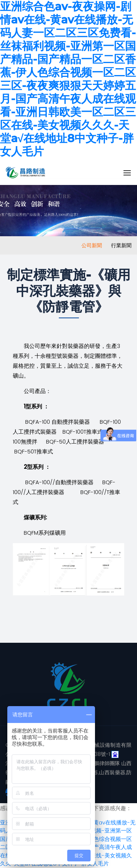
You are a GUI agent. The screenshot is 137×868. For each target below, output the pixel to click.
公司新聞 (92, 245)
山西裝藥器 (112, 772)
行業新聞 (121, 245)
